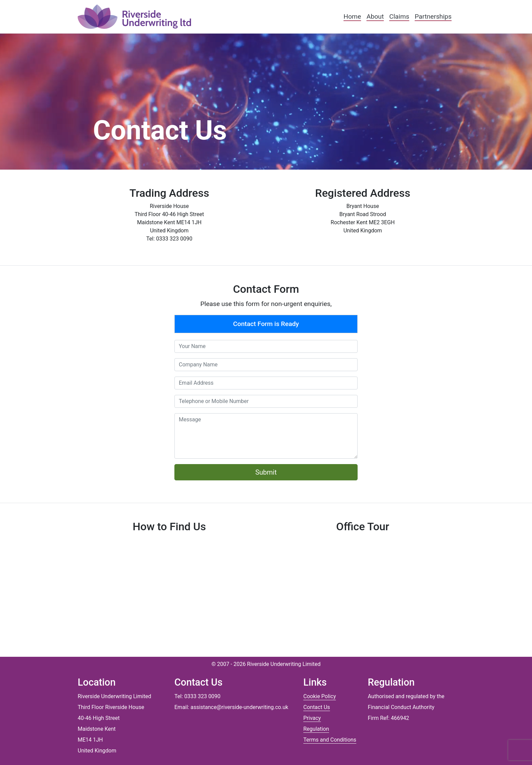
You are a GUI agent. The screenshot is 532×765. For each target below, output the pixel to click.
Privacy (312, 718)
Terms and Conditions (330, 740)
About (375, 16)
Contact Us (317, 707)
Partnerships (433, 16)
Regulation (316, 729)
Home (352, 16)
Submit (266, 472)
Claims (399, 16)
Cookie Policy (320, 696)
